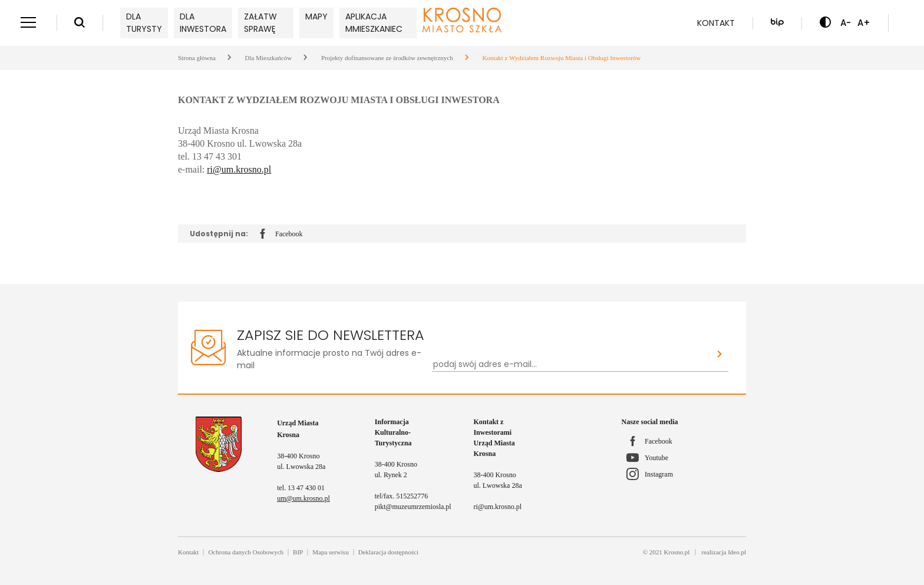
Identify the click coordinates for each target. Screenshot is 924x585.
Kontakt (716, 23)
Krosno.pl (677, 552)
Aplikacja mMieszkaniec (374, 23)
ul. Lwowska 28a (301, 467)
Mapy (316, 16)
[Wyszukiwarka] (80, 23)
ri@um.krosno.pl (239, 169)
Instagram (659, 474)
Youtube (656, 458)
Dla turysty (144, 23)
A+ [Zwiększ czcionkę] (864, 23)
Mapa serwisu (330, 552)
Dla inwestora (203, 23)
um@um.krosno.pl (303, 498)
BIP (298, 552)
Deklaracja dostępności (388, 552)
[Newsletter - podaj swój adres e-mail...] (572, 364)
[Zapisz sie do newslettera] (720, 355)
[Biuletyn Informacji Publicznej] (777, 23)
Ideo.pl (737, 552)
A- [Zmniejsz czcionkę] (846, 23)
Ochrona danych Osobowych (246, 552)
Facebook (281, 234)
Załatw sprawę (260, 23)
